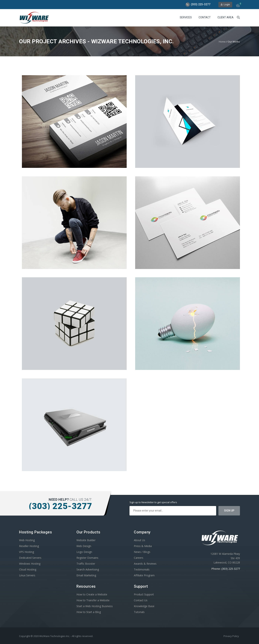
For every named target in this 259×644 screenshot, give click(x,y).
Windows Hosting (30, 564)
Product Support (144, 594)
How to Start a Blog (89, 612)
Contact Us (141, 600)
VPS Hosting (27, 552)
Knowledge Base (144, 606)
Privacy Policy (231, 636)
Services (186, 17)
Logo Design (84, 552)
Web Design (84, 546)
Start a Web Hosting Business (95, 606)
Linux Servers (27, 575)
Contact (205, 17)
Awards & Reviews (145, 564)
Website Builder (86, 540)
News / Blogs (142, 552)
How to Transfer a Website (93, 600)
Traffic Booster (86, 564)
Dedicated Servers (30, 558)
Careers (139, 558)
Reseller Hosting (29, 546)
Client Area (225, 17)
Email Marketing (86, 575)
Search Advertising (88, 569)
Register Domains (87, 558)
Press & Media (143, 546)
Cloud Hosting (28, 569)
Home (222, 42)
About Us (140, 540)
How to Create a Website (92, 594)
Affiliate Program (144, 575)
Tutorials (139, 612)
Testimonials (142, 569)
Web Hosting (27, 540)
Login (225, 4)
